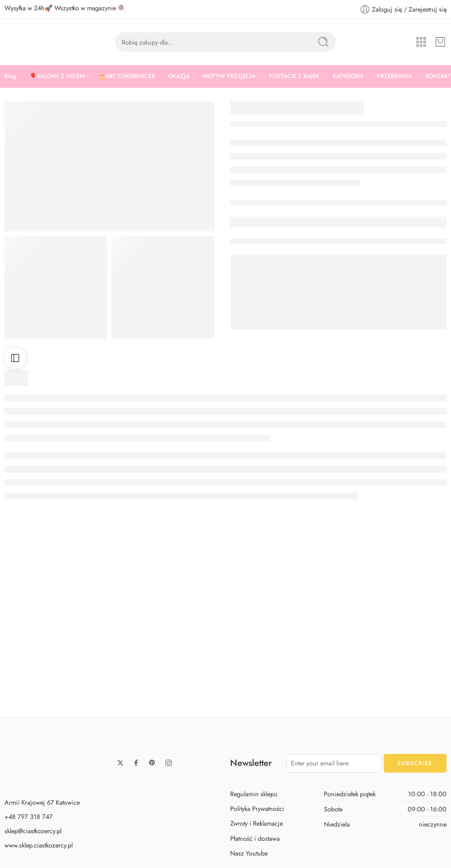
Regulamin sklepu (254, 828)
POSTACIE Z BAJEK (294, 76)
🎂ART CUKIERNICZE (126, 76)
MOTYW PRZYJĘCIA (229, 76)
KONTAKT (438, 76)
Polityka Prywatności (257, 843)
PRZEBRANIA (395, 76)
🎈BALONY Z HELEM (57, 76)
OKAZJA (179, 76)
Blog (10, 76)
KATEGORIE (348, 76)
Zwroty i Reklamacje (257, 858)
